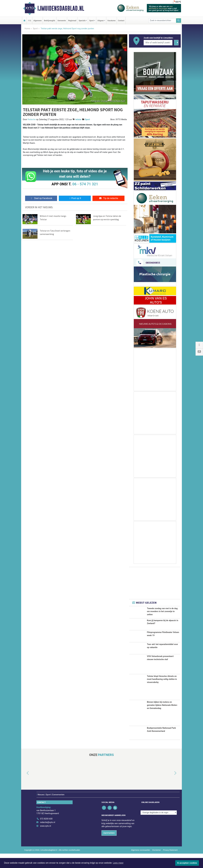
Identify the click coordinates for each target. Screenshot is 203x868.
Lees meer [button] (118, 863)
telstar (78, 119)
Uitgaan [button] (101, 21)
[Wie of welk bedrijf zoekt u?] (158, 43)
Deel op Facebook (41, 198)
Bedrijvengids (50, 21)
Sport (35, 29)
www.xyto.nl (45, 840)
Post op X (75, 198)
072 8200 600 (46, 833)
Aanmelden (109, 847)
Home (27, 29)
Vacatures (112, 21)
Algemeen (37, 21)
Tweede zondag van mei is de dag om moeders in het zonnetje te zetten (162, 612)
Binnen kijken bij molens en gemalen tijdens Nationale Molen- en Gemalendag (162, 720)
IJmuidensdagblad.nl (61, 8)
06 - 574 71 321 (85, 184)
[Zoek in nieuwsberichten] (162, 21)
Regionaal (72, 21)
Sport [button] (91, 21)
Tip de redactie (108, 198)
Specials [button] (82, 21)
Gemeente (62, 21)
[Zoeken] (179, 21)
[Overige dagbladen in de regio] (159, 827)
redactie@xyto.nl (48, 837)
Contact (121, 21)
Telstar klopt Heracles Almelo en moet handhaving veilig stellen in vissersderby (162, 694)
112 (29, 21)
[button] (25, 788)
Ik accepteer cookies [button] (187, 863)
